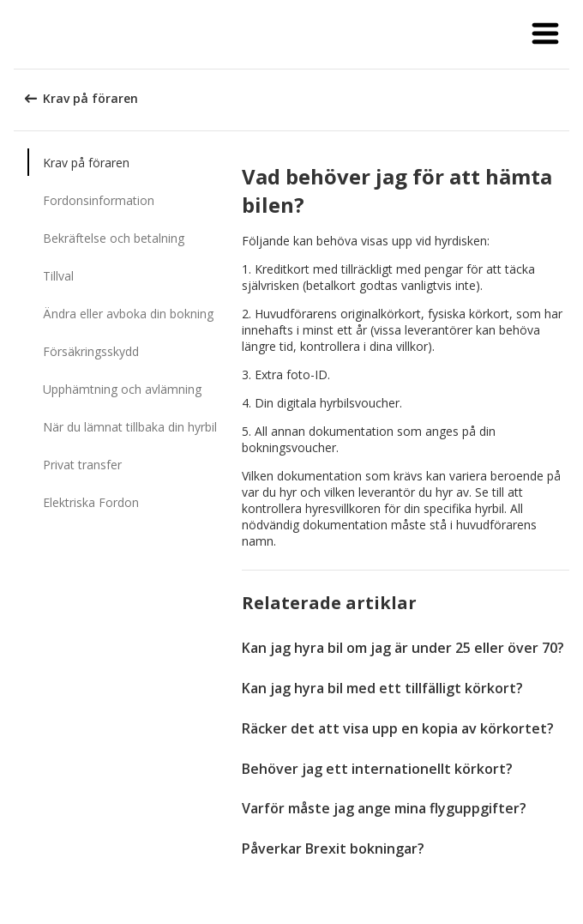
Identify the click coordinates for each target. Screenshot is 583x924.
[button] (545, 34)
